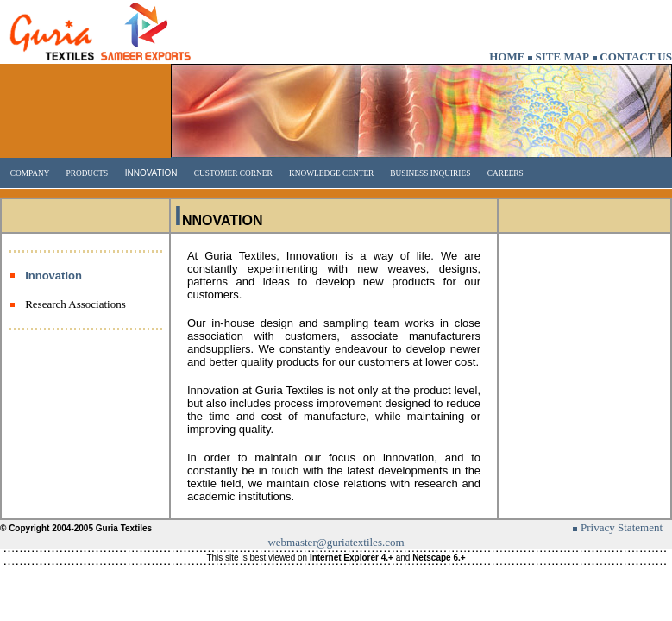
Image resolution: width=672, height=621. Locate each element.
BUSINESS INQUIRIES (429, 173)
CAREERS (506, 173)
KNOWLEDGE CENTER (331, 173)
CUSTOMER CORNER (233, 173)
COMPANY (30, 173)
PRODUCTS (86, 173)
